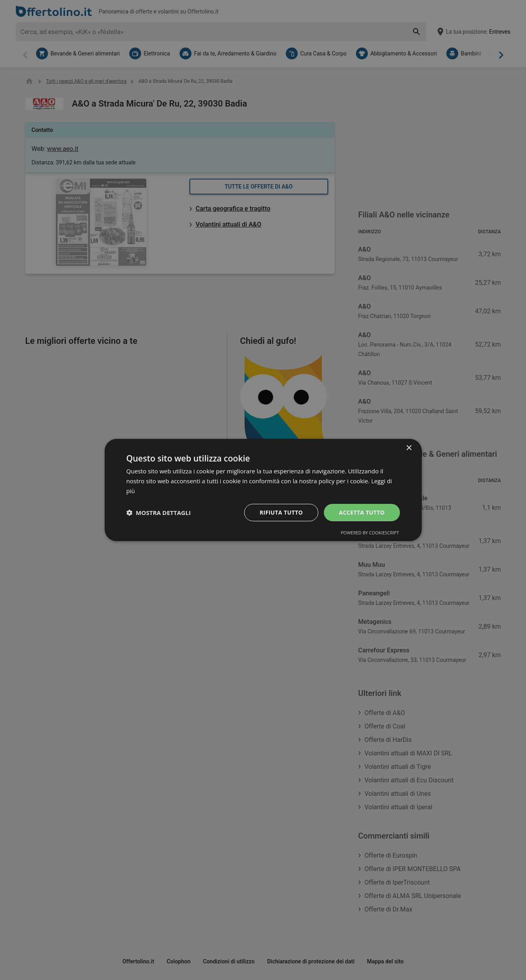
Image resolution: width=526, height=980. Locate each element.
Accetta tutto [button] (362, 512)
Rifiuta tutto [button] (281, 512)
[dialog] (263, 490)
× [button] (409, 448)
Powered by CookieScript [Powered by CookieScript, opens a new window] (370, 533)
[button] (159, 513)
